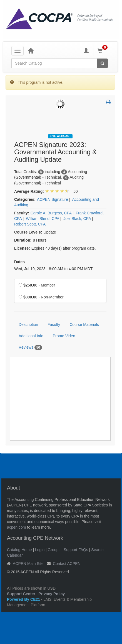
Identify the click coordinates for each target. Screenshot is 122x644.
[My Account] (86, 50)
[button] (108, 102)
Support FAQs (76, 550)
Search (97, 550)
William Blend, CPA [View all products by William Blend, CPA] (43, 219)
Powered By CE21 (24, 599)
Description (28, 324)
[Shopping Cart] (103, 50)
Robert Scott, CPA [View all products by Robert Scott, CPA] (30, 224)
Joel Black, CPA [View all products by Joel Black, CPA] (77, 219)
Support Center (21, 594)
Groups (54, 550)
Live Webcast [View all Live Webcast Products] (60, 136)
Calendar (15, 555)
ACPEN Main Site (28, 564)
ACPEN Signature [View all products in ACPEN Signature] (53, 199)
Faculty (54, 324)
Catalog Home (19, 550)
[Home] (31, 50)
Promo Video (64, 336)
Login (40, 550)
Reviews (30, 348)
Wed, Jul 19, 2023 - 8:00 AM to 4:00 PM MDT (53, 269)
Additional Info (31, 336)
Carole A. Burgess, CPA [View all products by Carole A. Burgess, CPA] (51, 213)
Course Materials (84, 324)
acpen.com (16, 527)
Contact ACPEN (67, 564)
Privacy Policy (52, 594)
